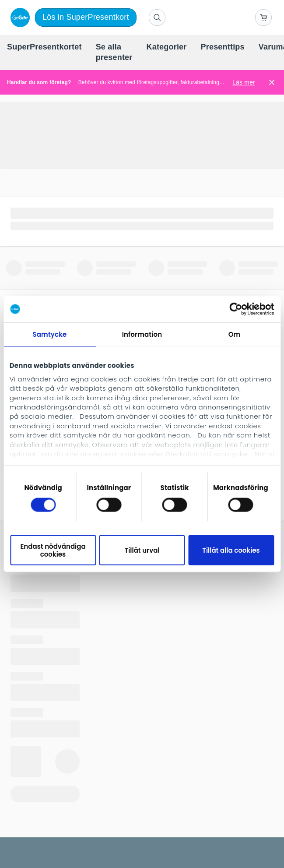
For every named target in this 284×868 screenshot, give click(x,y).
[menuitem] (44, 47)
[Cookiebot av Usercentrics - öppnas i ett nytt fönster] (236, 309)
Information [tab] (142, 334)
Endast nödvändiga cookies (53, 550)
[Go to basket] (263, 18)
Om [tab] (235, 334)
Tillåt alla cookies (231, 550)
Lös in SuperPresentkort (86, 17)
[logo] (18, 18)
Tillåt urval (142, 550)
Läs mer (244, 82)
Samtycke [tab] (50, 334)
